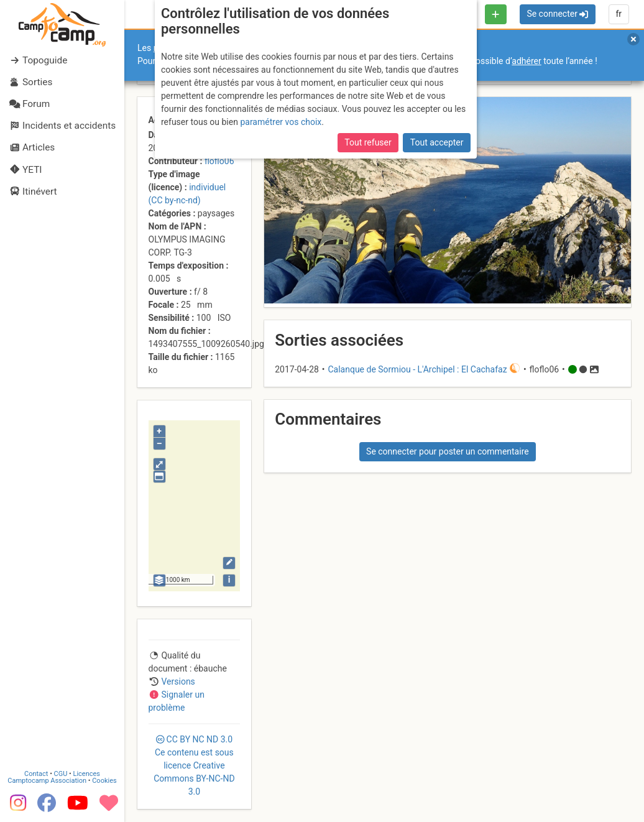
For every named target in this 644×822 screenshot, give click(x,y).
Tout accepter (437, 142)
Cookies (104, 780)
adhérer (526, 61)
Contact (36, 773)
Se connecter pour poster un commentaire (448, 451)
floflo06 (219, 161)
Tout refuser (368, 142)
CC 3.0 (194, 765)
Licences (87, 773)
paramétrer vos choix (281, 122)
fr (619, 14)
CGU (61, 773)
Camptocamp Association (47, 780)
